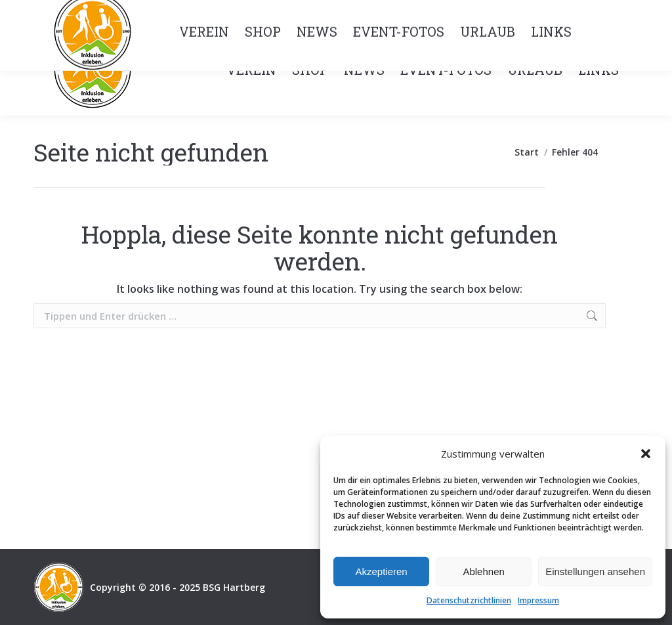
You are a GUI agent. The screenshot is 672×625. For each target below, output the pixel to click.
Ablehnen (483, 571)
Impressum (538, 600)
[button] (646, 454)
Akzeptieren (381, 571)
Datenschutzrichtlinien (469, 600)
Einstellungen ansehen (595, 571)
